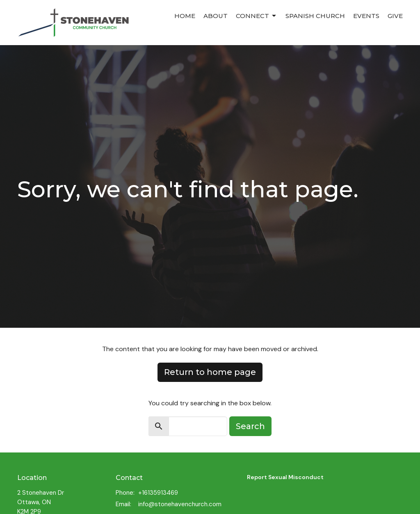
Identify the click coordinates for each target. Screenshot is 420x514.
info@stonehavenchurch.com (180, 504)
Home (185, 16)
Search (250, 426)
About (216, 16)
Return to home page (210, 372)
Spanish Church (315, 16)
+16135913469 (158, 493)
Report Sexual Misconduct (285, 477)
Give (395, 16)
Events (366, 16)
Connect (257, 16)
